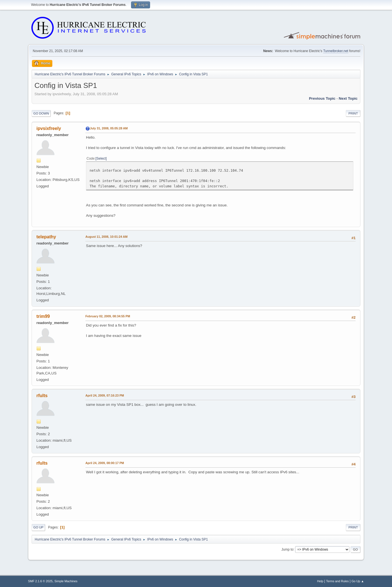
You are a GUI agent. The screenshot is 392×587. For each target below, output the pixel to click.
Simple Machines (66, 581)
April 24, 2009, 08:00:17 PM (105, 463)
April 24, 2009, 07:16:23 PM (105, 395)
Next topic (348, 98)
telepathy (46, 237)
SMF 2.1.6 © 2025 (40, 581)
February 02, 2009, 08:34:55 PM (108, 316)
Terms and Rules (338, 581)
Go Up (38, 527)
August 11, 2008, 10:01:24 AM (107, 237)
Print (353, 113)
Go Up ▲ (358, 581)
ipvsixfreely (49, 128)
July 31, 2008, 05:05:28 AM (109, 128)
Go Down (41, 113)
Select (101, 159)
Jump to (287, 549)
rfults (42, 396)
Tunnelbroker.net (336, 51)
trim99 (43, 316)
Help (320, 581)
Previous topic (322, 98)
